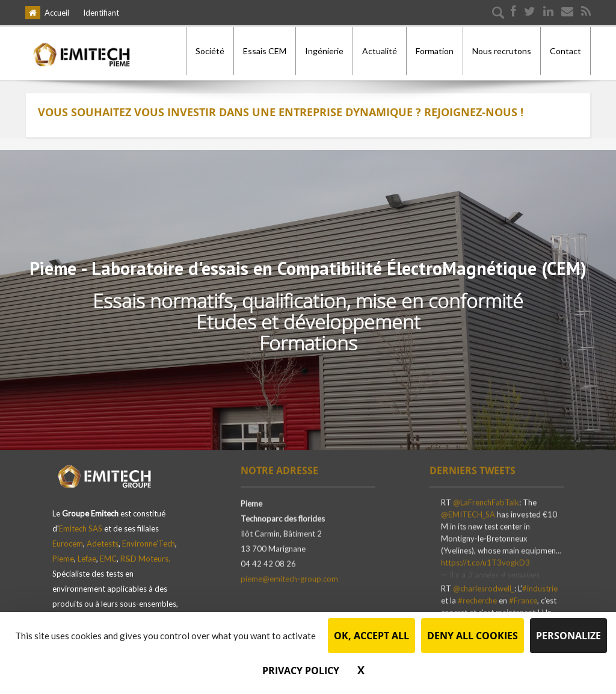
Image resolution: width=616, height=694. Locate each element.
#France (523, 600)
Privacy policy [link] (301, 671)
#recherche (477, 600)
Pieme (63, 554)
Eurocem (68, 539)
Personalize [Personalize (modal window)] (568, 636)
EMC (108, 554)
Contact (565, 51)
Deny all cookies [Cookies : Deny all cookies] (473, 636)
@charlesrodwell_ (484, 587)
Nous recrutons (502, 51)
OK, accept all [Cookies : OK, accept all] (371, 636)
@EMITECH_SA (468, 513)
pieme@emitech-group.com (289, 578)
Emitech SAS (81, 524)
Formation (435, 51)
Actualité (380, 51)
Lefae (87, 554)
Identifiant (101, 13)
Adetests (103, 539)
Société (210, 51)
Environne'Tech (149, 539)
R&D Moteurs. (145, 554)
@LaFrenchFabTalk (486, 501)
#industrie (540, 587)
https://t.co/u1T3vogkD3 (485, 562)
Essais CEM (265, 51)
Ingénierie (324, 51)
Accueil (57, 13)
